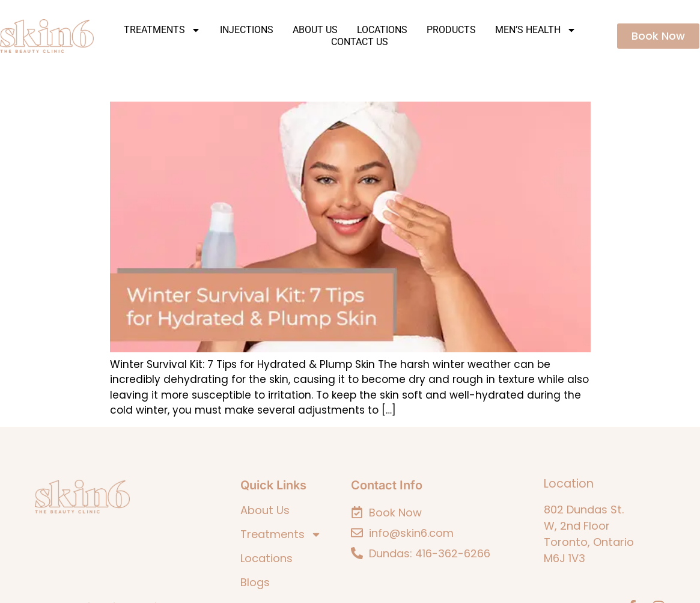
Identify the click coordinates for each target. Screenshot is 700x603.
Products (451, 30)
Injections (247, 30)
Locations (382, 30)
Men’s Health (536, 30)
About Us (315, 30)
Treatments (162, 30)
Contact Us (360, 42)
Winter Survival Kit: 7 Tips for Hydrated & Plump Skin (269, 84)
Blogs (255, 583)
